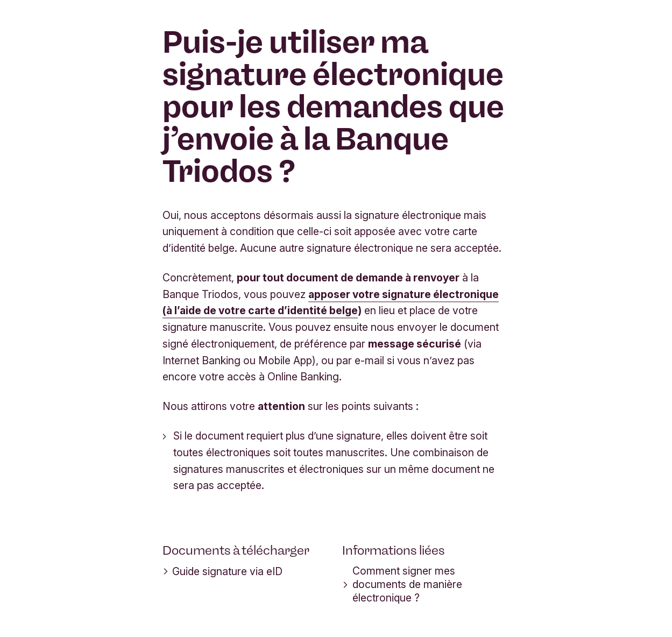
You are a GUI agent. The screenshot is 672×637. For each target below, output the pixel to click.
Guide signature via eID (223, 571)
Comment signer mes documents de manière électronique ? (402, 584)
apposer (330, 294)
